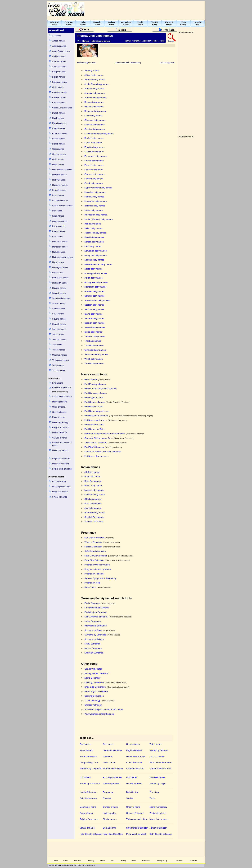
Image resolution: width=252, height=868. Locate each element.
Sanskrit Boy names (94, 517)
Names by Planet (111, 783)
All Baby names (92, 472)
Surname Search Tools (160, 769)
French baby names (94, 165)
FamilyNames (140, 23)
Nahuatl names (59, 252)
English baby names (94, 152)
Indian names (58, 195)
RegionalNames (112, 23)
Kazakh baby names (94, 237)
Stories (130, 798)
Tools (155, 41)
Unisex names (133, 744)
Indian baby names (94, 210)
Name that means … (159, 819)
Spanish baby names (94, 323)
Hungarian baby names (96, 201)
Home (56, 861)
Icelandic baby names (95, 206)
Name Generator (92, 678)
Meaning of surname (61, 487)
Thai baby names (93, 341)
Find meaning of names (86, 62)
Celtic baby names (93, 116)
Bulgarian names (59, 82)
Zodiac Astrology (92, 700)
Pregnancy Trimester (61, 459)
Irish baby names (93, 224)
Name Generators (88, 756)
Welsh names (58, 365)
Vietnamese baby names (96, 354)
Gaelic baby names (94, 170)
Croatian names (59, 103)
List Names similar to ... (96, 420)
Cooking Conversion (94, 696)
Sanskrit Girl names (94, 522)
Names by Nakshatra (90, 783)
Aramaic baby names (95, 93)
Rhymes (107, 798)
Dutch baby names (93, 143)
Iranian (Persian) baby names (99, 219)
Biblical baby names (94, 107)
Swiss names (58, 334)
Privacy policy (162, 861)
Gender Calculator (93, 669)
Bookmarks (193, 861)
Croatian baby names (95, 129)
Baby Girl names (92, 477)
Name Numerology (60, 422)
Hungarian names (60, 185)
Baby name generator (61, 387)
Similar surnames (60, 497)
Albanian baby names (95, 80)
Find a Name (91, 380)
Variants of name (59, 438)
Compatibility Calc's (89, 763)
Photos (103, 861)
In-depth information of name (62, 444)
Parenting (154, 792)
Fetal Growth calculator (62, 469)
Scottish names (59, 303)
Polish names (58, 273)
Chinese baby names (95, 125)
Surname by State (93, 630)
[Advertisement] (146, 9)
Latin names (57, 237)
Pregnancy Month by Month (98, 569)
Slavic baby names (94, 314)
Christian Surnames (94, 653)
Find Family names (167, 62)
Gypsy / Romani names (62, 170)
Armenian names (60, 67)
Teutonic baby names (95, 336)
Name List (108, 756)
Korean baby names (94, 242)
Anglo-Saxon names (61, 51)
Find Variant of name (94, 425)
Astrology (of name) (112, 777)
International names (101, 41)
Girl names (108, 744)
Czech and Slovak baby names (99, 134)
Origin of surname (60, 492)
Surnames (78, 861)
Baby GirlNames (54, 23)
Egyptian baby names (95, 147)
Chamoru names (59, 92)
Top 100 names (157, 756)
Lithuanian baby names (96, 251)
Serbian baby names (94, 309)
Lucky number (110, 813)
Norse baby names (94, 269)
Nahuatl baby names (94, 260)
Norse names (58, 262)
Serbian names (59, 309)
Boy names (85, 744)
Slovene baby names (94, 318)
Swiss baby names (93, 332)
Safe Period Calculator (95, 551)
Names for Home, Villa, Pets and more (103, 452)
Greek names (58, 164)
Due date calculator (61, 464)
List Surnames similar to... (97, 617)
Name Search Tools (136, 756)
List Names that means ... (97, 456)
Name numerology (158, 807)
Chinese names (59, 98)
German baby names (94, 174)
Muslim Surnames (93, 648)
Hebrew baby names (94, 197)
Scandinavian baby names (97, 300)
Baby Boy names (93, 481)
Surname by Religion (94, 639)
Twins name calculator (137, 819)
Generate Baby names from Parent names (105, 434)
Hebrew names (59, 180)
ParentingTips (198, 23)
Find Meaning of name (95, 384)
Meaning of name (60, 402)
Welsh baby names (94, 359)
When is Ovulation (93, 542)
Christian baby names (95, 495)
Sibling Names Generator (97, 673)
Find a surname (59, 481)
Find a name (58, 383)
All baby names (92, 71)
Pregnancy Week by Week (97, 565)
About (134, 861)
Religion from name (61, 428)
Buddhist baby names (95, 513)
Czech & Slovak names (62, 108)
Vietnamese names (61, 360)
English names (59, 128)
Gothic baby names (94, 179)
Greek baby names (94, 183)
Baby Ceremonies (88, 798)
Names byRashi (97, 23)
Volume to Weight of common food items (104, 709)
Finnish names (59, 139)
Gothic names (58, 159)
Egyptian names (59, 123)
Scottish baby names (94, 305)
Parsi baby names (93, 504)
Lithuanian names (60, 242)
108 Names (85, 777)
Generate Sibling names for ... (99, 438)
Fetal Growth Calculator (96, 556)
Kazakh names (59, 226)
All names (56, 36)
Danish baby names (94, 138)
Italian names (58, 216)
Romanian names (60, 283)
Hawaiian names (59, 175)
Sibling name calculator (62, 397)
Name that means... (61, 450)
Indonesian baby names (96, 215)
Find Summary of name (96, 393)
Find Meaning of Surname (97, 608)
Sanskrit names (59, 293)
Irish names (57, 211)
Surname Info (109, 828)
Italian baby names (94, 228)
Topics (162, 41)
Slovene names (59, 319)
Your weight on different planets (99, 714)
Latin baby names (93, 246)
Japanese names (60, 221)
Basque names (59, 72)
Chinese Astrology (93, 705)
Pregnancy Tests (92, 583)
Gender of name (59, 412)
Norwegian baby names (96, 273)
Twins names (156, 744)
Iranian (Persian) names (63, 206)
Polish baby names (94, 278)
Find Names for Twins (95, 429)
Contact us (146, 861)
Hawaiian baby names (95, 192)
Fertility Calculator (93, 547)
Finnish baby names (94, 161)
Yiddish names (59, 370)
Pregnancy (108, 792)
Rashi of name (58, 417)
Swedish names (59, 329)
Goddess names (157, 777)
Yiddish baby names (94, 363)
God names (132, 777)
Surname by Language (95, 635)
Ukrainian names (59, 355)
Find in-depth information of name (101, 389)
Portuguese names (60, 278)
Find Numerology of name (97, 411)
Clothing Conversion (94, 682)
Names (86, 41)
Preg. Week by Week (136, 834)
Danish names (58, 113)
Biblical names (58, 77)
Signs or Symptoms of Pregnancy (100, 578)
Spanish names (59, 324)
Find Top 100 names (94, 447)
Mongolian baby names (96, 255)
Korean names (59, 231)
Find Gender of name (95, 402)
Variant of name (87, 828)
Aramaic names (59, 61)
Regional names (134, 750)
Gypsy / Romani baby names (98, 188)
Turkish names (59, 350)
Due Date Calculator (94, 538)
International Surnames (96, 626)
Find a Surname (92, 603)
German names (59, 154)
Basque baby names (94, 102)
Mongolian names (60, 247)
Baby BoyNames (69, 23)
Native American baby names (98, 264)
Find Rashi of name (94, 407)
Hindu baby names (93, 486)
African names (58, 41)
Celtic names (58, 87)
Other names (109, 763)
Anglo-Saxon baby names (97, 84)
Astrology (147, 41)
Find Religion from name (96, 416)
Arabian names (59, 56)
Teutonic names (59, 340)
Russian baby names (94, 291)
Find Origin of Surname (96, 612)
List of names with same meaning (128, 62)
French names (58, 144)
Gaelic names (58, 149)
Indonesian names (60, 201)
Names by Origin (158, 783)
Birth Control (90, 587)
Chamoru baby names (95, 120)
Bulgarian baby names (95, 111)
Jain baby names (93, 508)
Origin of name (59, 407)
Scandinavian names (61, 298)
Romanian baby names (96, 287)
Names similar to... (60, 433)
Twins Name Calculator (96, 443)
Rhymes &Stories (169, 23)
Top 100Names (155, 23)
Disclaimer (179, 861)
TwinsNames (83, 23)
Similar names (110, 819)
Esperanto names (60, 134)
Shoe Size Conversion (95, 687)
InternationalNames (126, 23)
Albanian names (59, 46)
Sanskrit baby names (94, 296)
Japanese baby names (95, 233)
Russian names (59, 288)
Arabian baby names (94, 89)
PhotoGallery (183, 23)
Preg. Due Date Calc (113, 834)
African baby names (94, 75)
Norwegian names (60, 267)
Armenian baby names (95, 98)
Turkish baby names (94, 345)
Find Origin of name (94, 398)
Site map (123, 861)
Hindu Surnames (92, 644)
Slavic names (58, 314)
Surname (137, 41)
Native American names (62, 257)
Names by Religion (159, 750)
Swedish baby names (95, 327)
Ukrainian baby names (95, 350)
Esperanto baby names (96, 156)
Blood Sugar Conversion (96, 691)
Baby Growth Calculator (161, 834)
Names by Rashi (134, 783)
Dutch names (58, 118)
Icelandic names (59, 190)
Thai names (57, 345)
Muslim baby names (94, 490)
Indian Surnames (93, 621)
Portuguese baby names (96, 282)
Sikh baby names (93, 499)
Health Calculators (88, 792)
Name (128, 41)
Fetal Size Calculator (94, 560)
